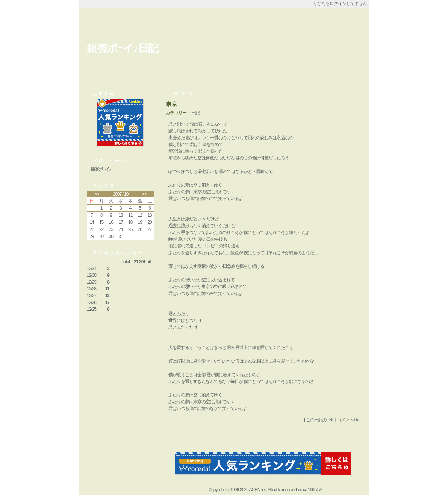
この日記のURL (320, 420)
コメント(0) (347, 420)
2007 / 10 (120, 194)
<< (97, 194)
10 (120, 215)
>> (144, 194)
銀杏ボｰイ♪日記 (123, 48)
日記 (195, 113)
